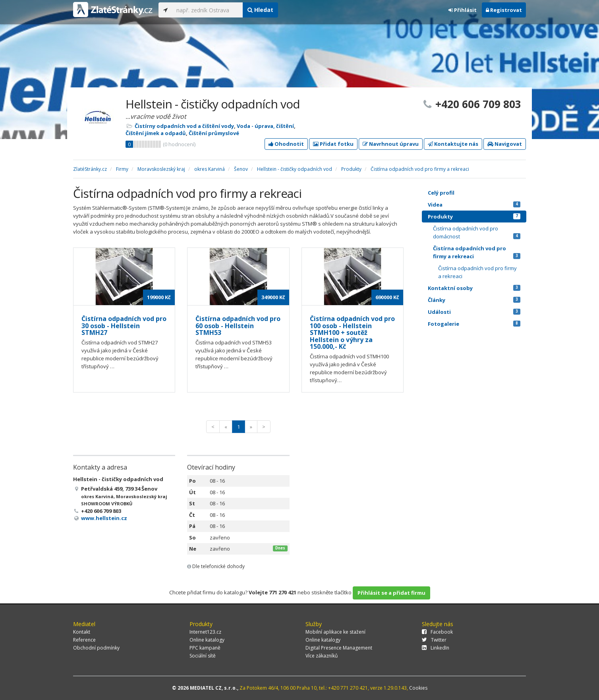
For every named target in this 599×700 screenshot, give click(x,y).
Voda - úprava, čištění (265, 126)
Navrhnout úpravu (391, 144)
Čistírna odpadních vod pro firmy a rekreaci (477, 252)
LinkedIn (436, 648)
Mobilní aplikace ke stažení (335, 632)
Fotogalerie (474, 324)
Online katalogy (207, 640)
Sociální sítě (203, 656)
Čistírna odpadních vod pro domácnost (477, 232)
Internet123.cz (205, 632)
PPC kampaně (205, 648)
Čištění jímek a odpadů (156, 133)
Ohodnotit (286, 144)
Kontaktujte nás (453, 144)
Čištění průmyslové (214, 133)
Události (474, 312)
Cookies (418, 688)
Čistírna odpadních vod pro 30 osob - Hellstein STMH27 (124, 326)
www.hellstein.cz (104, 518)
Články (474, 300)
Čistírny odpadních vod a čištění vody (184, 126)
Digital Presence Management (339, 648)
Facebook (437, 632)
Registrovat (504, 10)
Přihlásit (463, 10)
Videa (474, 205)
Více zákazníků (322, 656)
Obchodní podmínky (96, 648)
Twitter (434, 640)
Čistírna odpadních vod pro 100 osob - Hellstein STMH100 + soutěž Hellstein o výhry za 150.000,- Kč (352, 333)
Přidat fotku (333, 144)
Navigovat (505, 144)
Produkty (474, 217)
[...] (208, 10)
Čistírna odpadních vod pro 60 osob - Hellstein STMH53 (238, 326)
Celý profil (441, 193)
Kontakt (82, 632)
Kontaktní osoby (474, 288)
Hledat (260, 10)
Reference (84, 640)
